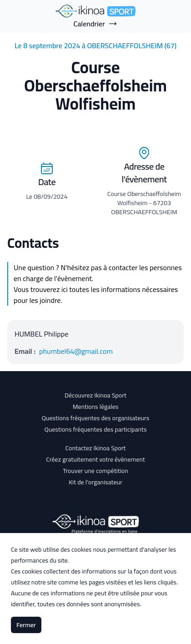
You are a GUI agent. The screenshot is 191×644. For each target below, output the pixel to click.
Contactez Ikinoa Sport (96, 448)
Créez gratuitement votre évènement (95, 459)
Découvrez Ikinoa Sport (95, 395)
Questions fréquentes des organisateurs (96, 418)
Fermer (26, 625)
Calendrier (96, 24)
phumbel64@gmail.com (76, 351)
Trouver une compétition (95, 471)
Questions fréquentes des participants (95, 429)
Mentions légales (96, 407)
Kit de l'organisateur (95, 482)
